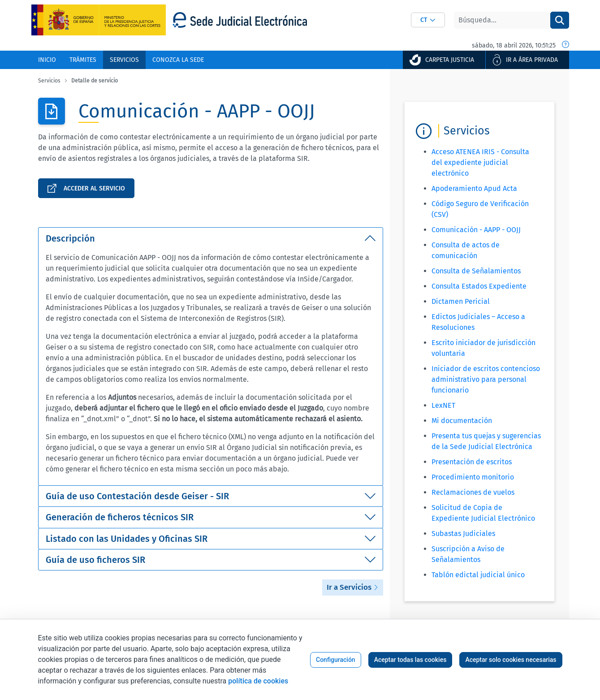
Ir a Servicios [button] (353, 587)
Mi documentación (462, 421)
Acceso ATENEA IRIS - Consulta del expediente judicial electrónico (480, 162)
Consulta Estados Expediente (479, 286)
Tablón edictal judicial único (478, 575)
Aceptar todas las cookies (410, 660)
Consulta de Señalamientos (476, 271)
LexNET (443, 405)
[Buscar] (502, 20)
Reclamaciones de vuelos (473, 492)
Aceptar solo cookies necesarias (511, 660)
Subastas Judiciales (463, 534)
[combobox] (428, 20)
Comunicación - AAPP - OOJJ (476, 230)
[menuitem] (47, 60)
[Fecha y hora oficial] (565, 45)
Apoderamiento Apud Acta (474, 188)
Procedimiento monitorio (473, 477)
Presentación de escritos (472, 462)
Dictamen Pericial (461, 301)
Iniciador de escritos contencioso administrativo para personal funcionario (486, 379)
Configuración (336, 660)
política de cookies (258, 681)
